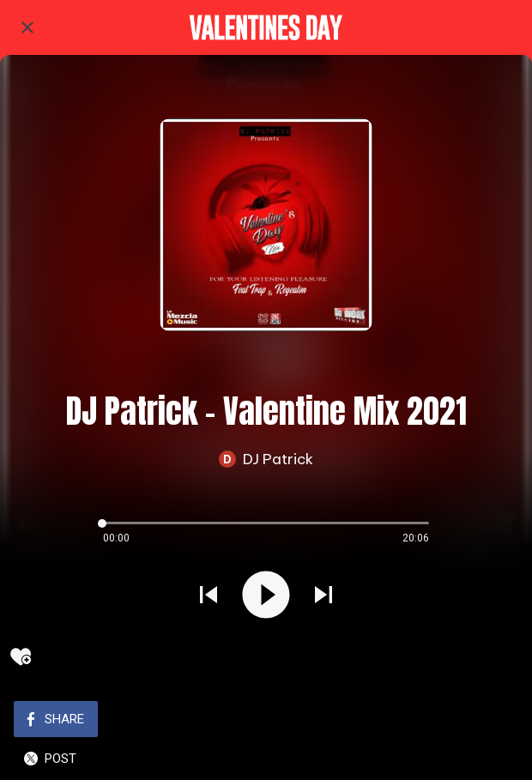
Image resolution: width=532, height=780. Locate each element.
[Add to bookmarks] (21, 656)
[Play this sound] (266, 596)
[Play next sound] (323, 596)
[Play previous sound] (209, 596)
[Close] (27, 27)
